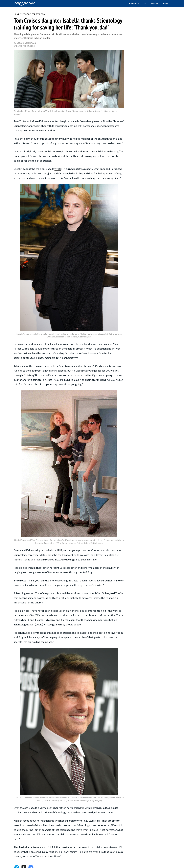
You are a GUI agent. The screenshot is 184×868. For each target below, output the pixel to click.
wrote (58, 169)
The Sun (120, 593)
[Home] (24, 4)
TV (145, 4)
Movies (154, 4)
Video (165, 4)
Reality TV (134, 4)
